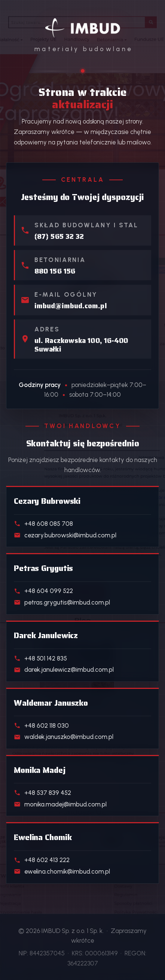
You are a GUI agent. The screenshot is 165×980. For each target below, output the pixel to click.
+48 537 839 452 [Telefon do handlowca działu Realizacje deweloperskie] (42, 793)
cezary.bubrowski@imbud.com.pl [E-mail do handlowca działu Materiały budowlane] (65, 535)
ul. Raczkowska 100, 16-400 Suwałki (81, 345)
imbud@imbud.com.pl (71, 306)
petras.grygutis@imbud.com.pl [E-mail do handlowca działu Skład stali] (62, 602)
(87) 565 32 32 (59, 236)
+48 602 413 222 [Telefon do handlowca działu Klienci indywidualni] (42, 860)
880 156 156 (55, 271)
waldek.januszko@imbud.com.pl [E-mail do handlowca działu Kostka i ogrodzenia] (64, 737)
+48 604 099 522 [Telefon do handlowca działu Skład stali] (43, 591)
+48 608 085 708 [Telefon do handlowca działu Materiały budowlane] (43, 524)
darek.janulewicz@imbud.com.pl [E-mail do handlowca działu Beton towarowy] (64, 670)
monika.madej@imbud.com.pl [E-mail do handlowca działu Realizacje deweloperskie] (60, 804)
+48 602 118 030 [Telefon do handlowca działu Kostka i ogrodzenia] (41, 725)
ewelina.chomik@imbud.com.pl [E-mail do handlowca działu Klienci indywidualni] (62, 871)
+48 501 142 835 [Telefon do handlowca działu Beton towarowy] (40, 658)
